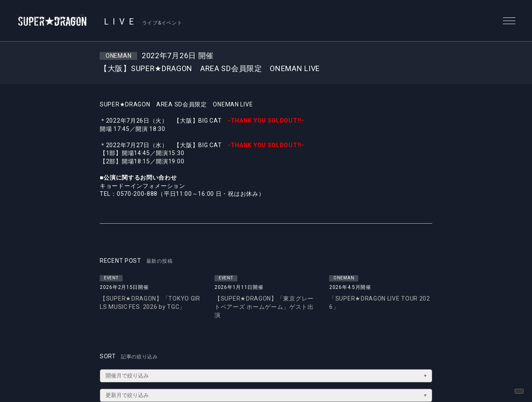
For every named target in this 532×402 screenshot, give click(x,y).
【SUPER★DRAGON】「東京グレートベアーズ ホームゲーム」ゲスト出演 (264, 307)
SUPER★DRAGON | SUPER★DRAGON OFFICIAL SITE (53, 21)
